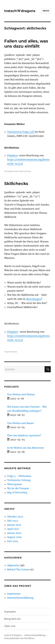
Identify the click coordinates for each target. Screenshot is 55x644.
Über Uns (10, 626)
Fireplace (12, 155)
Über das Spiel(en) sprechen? (24, 435)
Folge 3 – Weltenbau (19, 476)
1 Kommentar (11, 352)
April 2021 (13, 529)
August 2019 (14, 537)
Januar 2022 (14, 525)
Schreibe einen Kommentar (18, 171)
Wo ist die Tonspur (18, 488)
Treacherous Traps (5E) (21, 132)
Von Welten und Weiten (21, 394)
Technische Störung (19, 480)
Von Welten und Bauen (21, 423)
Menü (46, 11)
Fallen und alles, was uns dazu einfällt (26, 44)
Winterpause (15, 484)
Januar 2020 (14, 533)
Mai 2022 (13, 521)
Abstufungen (34, 299)
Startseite (10, 612)
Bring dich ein (12, 619)
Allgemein (13, 565)
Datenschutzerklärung (20, 598)
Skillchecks (16, 184)
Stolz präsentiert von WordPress (19, 638)
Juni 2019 (13, 541)
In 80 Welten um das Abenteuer (26, 448)
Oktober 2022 (15, 517)
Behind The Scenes (18, 569)
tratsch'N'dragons (20, 11)
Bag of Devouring (17, 492)
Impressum (14, 594)
